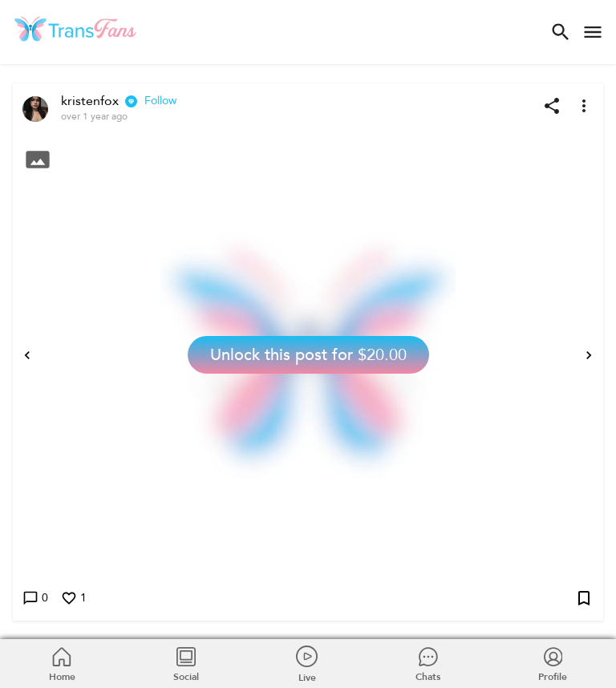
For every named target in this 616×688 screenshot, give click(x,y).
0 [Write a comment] (35, 599)
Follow (160, 101)
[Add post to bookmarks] (584, 598)
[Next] (589, 355)
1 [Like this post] (74, 599)
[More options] (584, 106)
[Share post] (552, 106)
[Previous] (27, 355)
